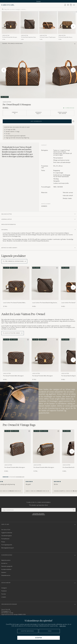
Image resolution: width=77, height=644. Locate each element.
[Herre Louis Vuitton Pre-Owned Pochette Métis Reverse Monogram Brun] (67, 23)
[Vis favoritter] (68, 5)
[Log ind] (65, 5)
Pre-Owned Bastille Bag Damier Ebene (28, 37)
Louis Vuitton (6, 35)
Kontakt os (4, 563)
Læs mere (63, 626)
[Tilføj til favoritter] (28, 268)
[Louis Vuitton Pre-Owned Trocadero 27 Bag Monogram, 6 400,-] (48, 26)
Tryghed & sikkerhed (7, 533)
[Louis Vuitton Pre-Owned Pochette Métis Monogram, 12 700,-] (11, 26)
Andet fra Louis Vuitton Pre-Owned (23, 314)
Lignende (14, 256)
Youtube (4, 594)
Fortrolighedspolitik (7, 545)
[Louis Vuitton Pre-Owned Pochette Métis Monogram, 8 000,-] (16, 359)
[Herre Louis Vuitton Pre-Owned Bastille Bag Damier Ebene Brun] (29, 23)
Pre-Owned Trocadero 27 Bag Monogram (48, 37)
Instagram (4, 588)
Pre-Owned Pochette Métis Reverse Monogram (65, 37)
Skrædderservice (6, 575)
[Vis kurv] (71, 5)
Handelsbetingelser (7, 536)
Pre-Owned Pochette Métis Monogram (10, 37)
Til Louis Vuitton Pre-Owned (13, 333)
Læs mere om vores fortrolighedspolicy (39, 514)
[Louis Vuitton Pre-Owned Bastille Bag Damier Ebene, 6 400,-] (29, 26)
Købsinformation (6, 560)
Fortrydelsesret (5, 539)
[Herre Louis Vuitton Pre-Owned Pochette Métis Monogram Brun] (11, 23)
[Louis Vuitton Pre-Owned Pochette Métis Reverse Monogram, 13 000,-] (67, 26)
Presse (3, 542)
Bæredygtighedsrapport (8, 548)
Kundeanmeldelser (6, 569)
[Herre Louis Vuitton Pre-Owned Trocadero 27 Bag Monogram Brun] (48, 23)
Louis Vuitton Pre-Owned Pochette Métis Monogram (14, 303)
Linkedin (4, 597)
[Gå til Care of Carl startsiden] (8, 5)
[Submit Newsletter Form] (73, 510)
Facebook (4, 591)
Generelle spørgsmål (7, 566)
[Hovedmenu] (74, 5)
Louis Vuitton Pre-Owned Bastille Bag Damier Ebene (45, 303)
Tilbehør (4, 44)
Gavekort (4, 572)
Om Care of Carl (6, 530)
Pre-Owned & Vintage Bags (15, 44)
